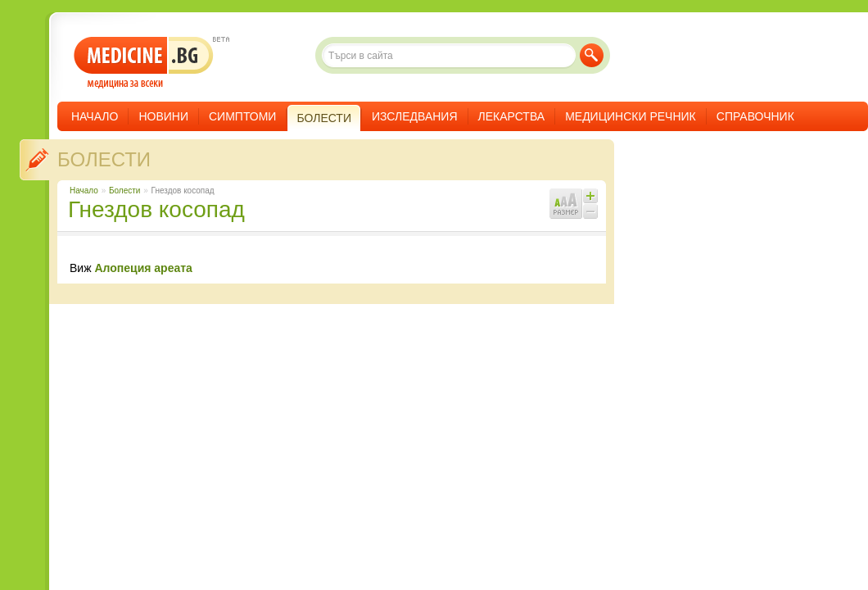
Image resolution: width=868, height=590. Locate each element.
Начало (95, 116)
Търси (592, 55)
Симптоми (242, 116)
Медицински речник (631, 116)
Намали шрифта (590, 211)
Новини (163, 116)
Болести (104, 159)
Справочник (755, 116)
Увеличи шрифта (590, 196)
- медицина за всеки (144, 63)
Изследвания (415, 116)
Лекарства (512, 116)
